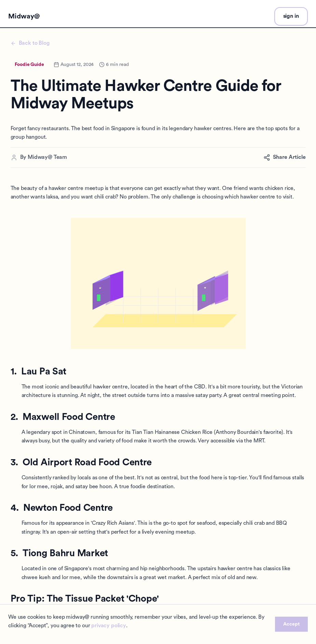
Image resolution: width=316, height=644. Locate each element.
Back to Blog (30, 43)
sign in (291, 16)
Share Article (285, 157)
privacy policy (109, 626)
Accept (291, 624)
